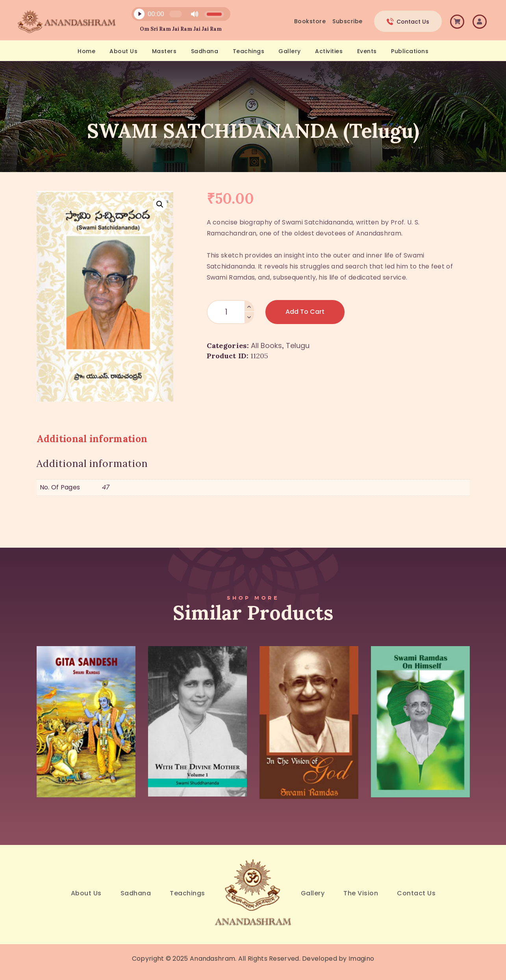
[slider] (176, 14)
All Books (266, 346)
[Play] (139, 14)
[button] (160, 204)
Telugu (298, 346)
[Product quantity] (230, 312)
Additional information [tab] (92, 439)
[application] (176, 16)
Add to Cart (305, 312)
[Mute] (195, 14)
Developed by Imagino (338, 959)
